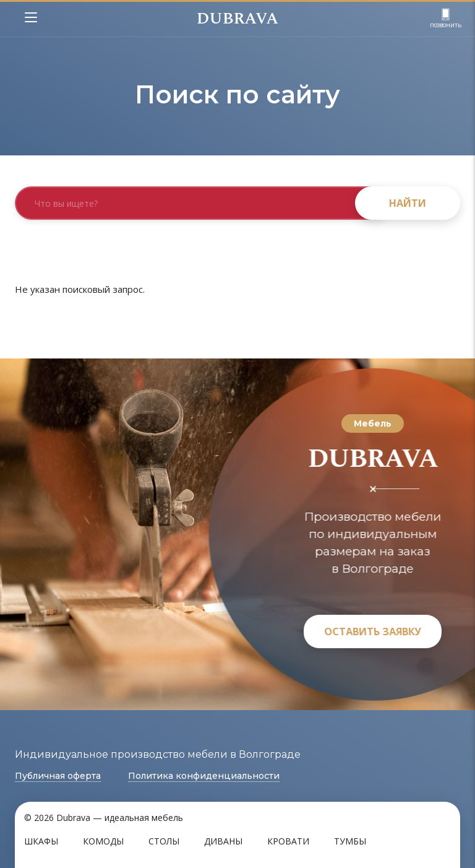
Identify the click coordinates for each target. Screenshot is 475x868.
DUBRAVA (237, 19)
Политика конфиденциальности (204, 776)
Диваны (223, 841)
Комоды (103, 841)
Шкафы (41, 841)
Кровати (288, 841)
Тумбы (350, 841)
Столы (164, 841)
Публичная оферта (58, 776)
